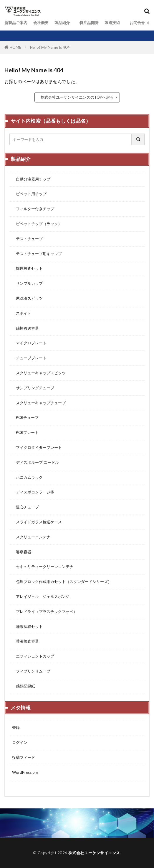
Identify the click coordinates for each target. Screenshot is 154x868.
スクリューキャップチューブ (39, 403)
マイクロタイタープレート (37, 447)
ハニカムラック (27, 477)
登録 (16, 727)
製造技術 (112, 23)
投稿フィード (24, 757)
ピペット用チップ (29, 194)
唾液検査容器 (25, 641)
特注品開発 (87, 23)
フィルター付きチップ (33, 209)
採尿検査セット (27, 268)
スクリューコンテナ (31, 537)
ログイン (20, 742)
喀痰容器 (22, 552)
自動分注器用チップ (31, 179)
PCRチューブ (25, 417)
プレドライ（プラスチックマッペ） (45, 611)
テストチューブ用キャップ (37, 254)
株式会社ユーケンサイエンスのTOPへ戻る (77, 97)
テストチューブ (27, 239)
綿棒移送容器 (25, 328)
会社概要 (41, 23)
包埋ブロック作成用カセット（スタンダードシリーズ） (62, 582)
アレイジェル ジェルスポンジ (41, 596)
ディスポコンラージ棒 (33, 492)
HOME (15, 47)
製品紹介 (62, 23)
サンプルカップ (27, 283)
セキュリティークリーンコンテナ (43, 567)
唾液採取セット (27, 626)
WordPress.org (25, 772)
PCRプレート (25, 432)
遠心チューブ (25, 507)
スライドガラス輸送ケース (37, 522)
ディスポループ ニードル (35, 462)
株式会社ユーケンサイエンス (94, 853)
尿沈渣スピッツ (27, 298)
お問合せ (135, 23)
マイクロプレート (29, 343)
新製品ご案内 (16, 23)
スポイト (22, 313)
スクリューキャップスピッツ (39, 373)
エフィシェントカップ (33, 656)
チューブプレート (29, 358)
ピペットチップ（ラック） (37, 224)
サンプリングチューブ (33, 388)
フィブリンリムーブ (31, 671)
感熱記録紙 (24, 686)
